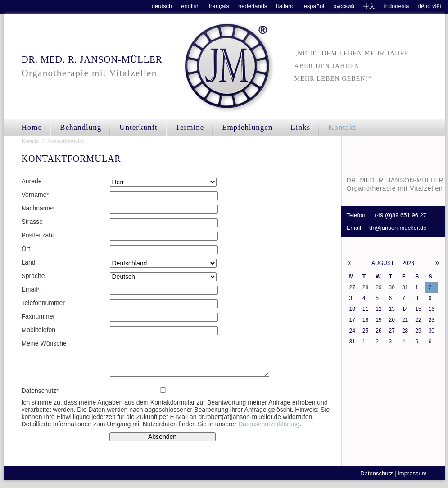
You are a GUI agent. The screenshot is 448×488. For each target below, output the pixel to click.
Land (29, 262)
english (190, 6)
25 (365, 331)
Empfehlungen (247, 127)
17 (352, 320)
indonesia (397, 6)
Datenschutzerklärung (269, 431)
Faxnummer (38, 316)
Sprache (33, 276)
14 (405, 309)
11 (365, 309)
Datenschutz (40, 397)
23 (432, 320)
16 (432, 309)
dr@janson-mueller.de (398, 228)
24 (352, 331)
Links (300, 127)
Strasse (32, 222)
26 (378, 331)
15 (418, 309)
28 (405, 331)
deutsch (162, 6)
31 (352, 342)
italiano (285, 6)
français (219, 6)
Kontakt (342, 127)
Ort (26, 249)
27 (392, 331)
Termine (190, 127)
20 (392, 320)
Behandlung (81, 127)
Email (31, 289)
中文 (369, 6)
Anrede (32, 181)
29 (418, 331)
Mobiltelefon (39, 330)
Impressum (412, 480)
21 (405, 320)
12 (378, 309)
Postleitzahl (38, 235)
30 (432, 331)
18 (365, 320)
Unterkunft (138, 127)
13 (392, 309)
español (314, 6)
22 (418, 320)
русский (344, 6)
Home (32, 127)
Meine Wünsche (44, 343)
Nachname (38, 208)
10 (352, 309)
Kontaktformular (66, 141)
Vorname (35, 195)
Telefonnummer (43, 303)
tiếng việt (430, 6)
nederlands (253, 6)
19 (378, 320)
